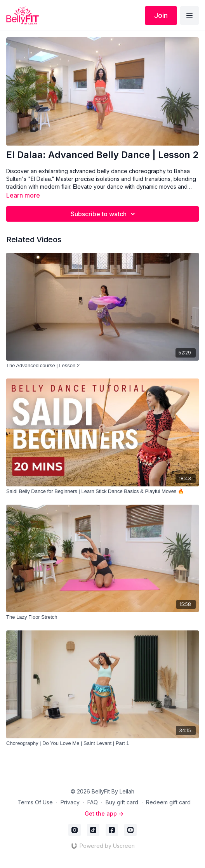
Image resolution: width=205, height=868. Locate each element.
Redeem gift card (168, 802)
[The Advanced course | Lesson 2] (102, 366)
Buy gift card (122, 802)
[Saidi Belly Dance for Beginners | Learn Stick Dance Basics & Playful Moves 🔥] (102, 491)
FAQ (93, 802)
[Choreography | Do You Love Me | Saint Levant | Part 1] (102, 743)
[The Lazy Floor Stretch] (102, 617)
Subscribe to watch (104, 214)
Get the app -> (104, 813)
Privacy (70, 802)
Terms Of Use (35, 802)
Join (161, 15)
